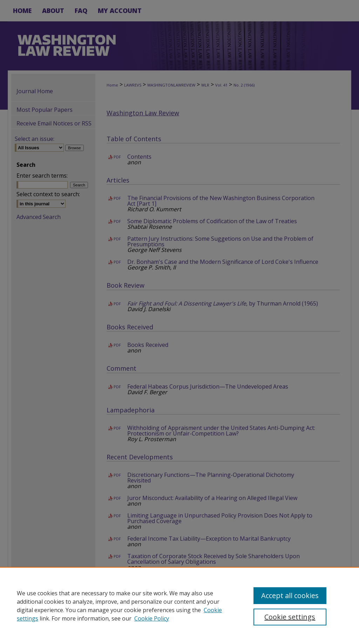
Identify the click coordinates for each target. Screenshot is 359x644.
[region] (179, 605)
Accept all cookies (290, 595)
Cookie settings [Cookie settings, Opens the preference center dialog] (290, 617)
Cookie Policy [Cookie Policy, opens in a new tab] (152, 618)
